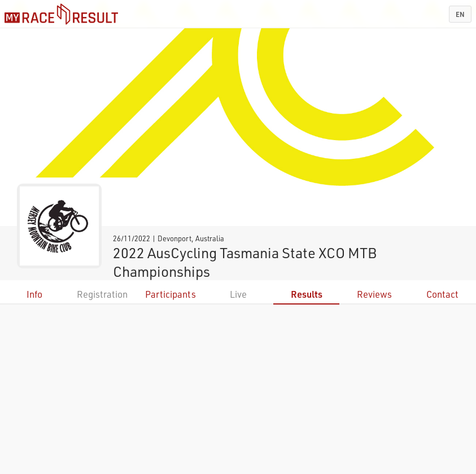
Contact (442, 294)
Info (34, 294)
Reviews (374, 294)
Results (307, 294)
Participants (171, 294)
